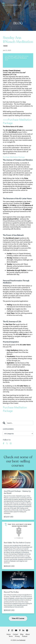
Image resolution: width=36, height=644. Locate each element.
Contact (15, 634)
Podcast (25, 636)
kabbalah (5, 46)
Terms (11, 636)
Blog (22, 634)
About (28, 634)
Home (9, 634)
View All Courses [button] (18, 618)
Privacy (17, 636)
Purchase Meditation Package (17, 121)
